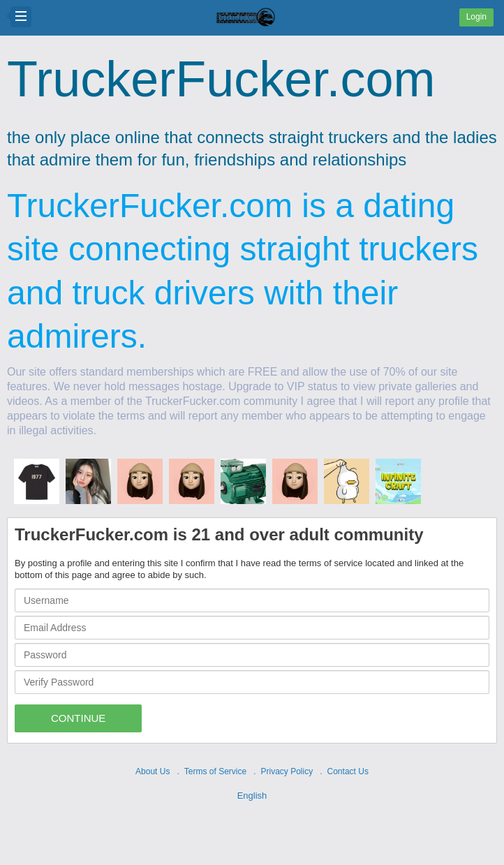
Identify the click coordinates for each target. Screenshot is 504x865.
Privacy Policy (287, 771)
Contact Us (348, 771)
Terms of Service (215, 771)
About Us (153, 771)
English (252, 796)
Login (476, 17)
